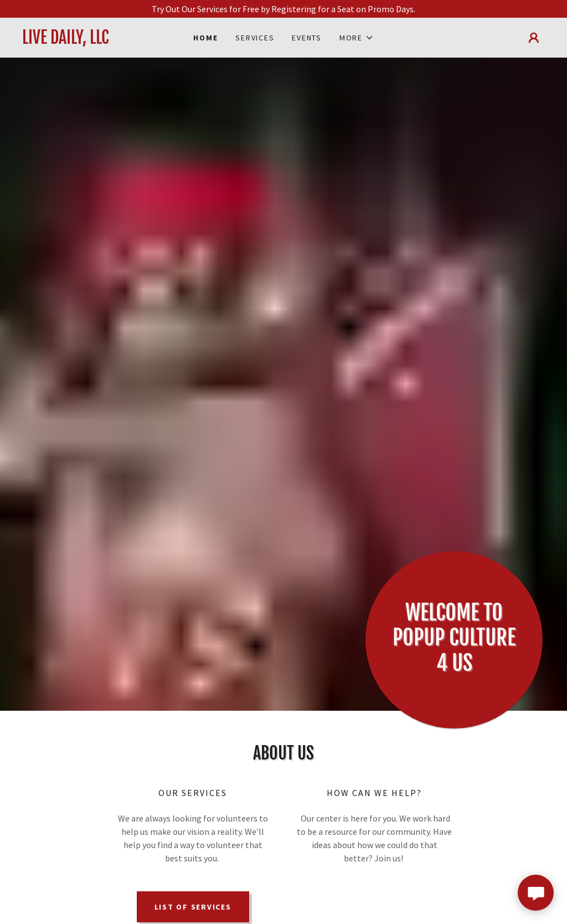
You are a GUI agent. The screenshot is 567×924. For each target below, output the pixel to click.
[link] (87, 40)
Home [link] (205, 38)
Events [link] (307, 38)
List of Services (193, 907)
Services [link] (255, 38)
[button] (357, 38)
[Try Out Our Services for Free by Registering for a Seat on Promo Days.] (283, 9)
